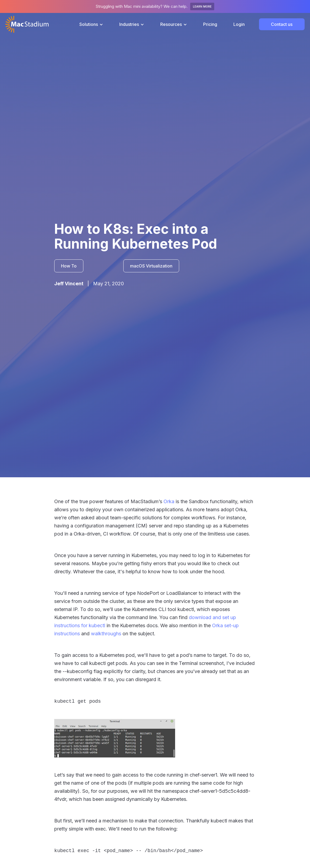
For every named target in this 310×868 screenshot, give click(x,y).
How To (69, 266)
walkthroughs (106, 634)
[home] (27, 24)
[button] (91, 24)
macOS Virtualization (151, 266)
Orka (169, 501)
